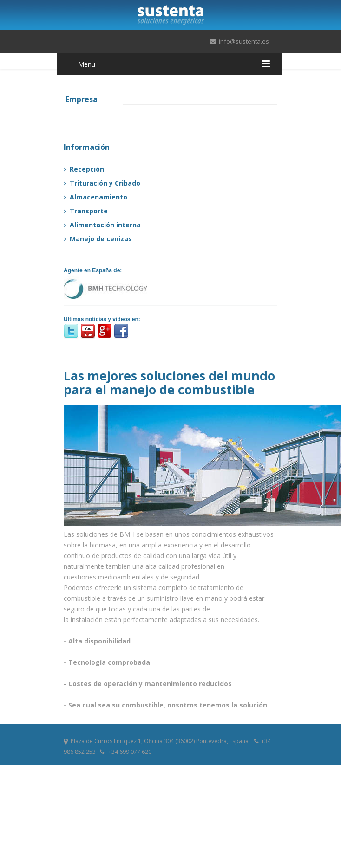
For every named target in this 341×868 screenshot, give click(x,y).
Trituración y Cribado (102, 183)
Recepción (84, 169)
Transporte (86, 211)
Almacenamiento (95, 197)
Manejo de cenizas (98, 239)
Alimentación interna (102, 225)
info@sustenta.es (244, 41)
